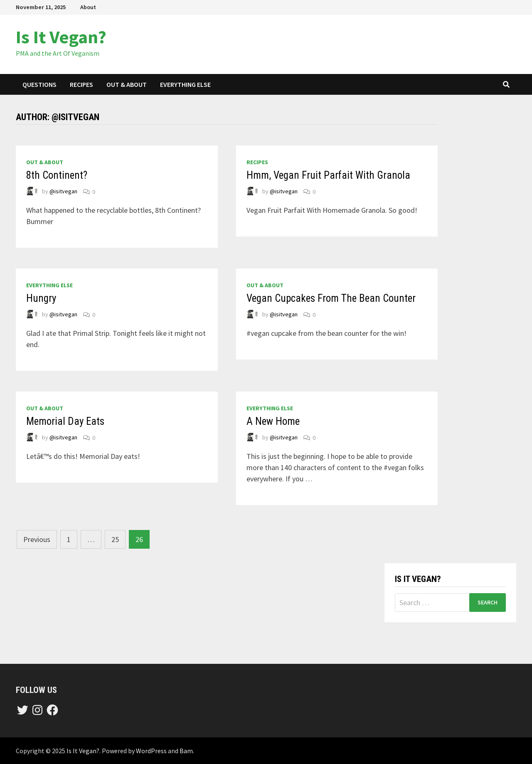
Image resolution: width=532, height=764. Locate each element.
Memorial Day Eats (65, 421)
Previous (37, 539)
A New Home (273, 421)
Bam (186, 751)
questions (39, 84)
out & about (127, 84)
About (88, 7)
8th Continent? (57, 175)
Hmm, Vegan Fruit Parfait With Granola (328, 175)
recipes (81, 84)
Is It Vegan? (61, 37)
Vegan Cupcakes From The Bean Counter (331, 298)
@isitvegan (63, 192)
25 (115, 539)
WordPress (151, 751)
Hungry (41, 298)
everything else (185, 84)
